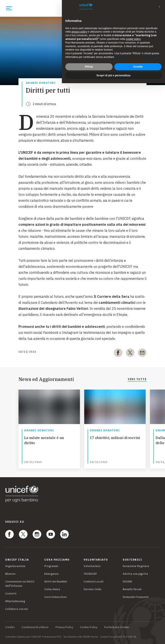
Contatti (11, 594)
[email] (142, 354)
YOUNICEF (90, 574)
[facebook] (118, 354)
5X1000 (127, 582)
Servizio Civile (92, 589)
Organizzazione (15, 566)
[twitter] (130, 354)
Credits (10, 627)
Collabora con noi (17, 609)
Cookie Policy (89, 627)
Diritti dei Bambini (56, 582)
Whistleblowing (15, 601)
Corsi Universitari (55, 597)
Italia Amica (52, 589)
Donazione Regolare (136, 566)
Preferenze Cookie (117, 627)
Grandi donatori (41, 83)
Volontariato (92, 566)
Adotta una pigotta (135, 574)
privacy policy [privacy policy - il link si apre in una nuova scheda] (79, 32)
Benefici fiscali (132, 589)
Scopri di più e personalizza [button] (113, 75)
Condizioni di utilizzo (35, 627)
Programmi (51, 566)
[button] (159, 7)
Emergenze (51, 574)
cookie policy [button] (133, 39)
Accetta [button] (138, 67)
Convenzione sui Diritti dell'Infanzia (20, 584)
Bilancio (10, 574)
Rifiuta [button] (89, 67)
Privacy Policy (64, 627)
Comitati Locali (93, 582)
